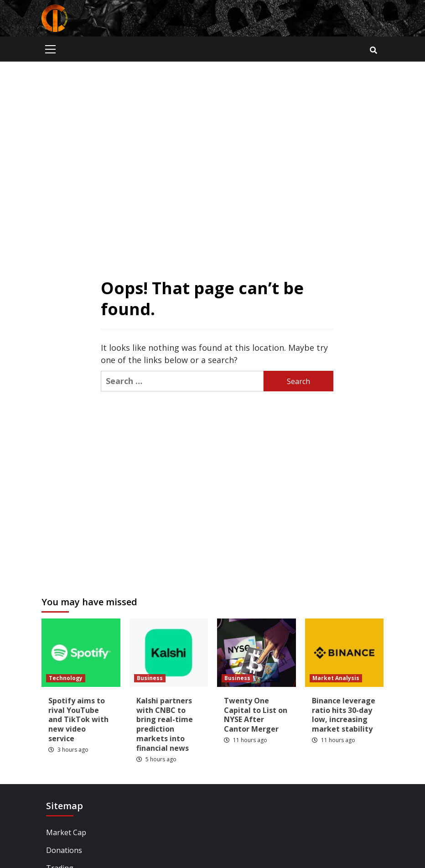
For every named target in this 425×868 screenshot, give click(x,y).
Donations (64, 850)
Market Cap (66, 832)
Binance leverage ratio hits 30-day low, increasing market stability (344, 715)
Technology (66, 678)
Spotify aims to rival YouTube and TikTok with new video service (78, 720)
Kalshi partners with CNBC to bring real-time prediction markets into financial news (165, 724)
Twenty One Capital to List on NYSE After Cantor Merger (256, 715)
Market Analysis (336, 678)
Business (150, 678)
